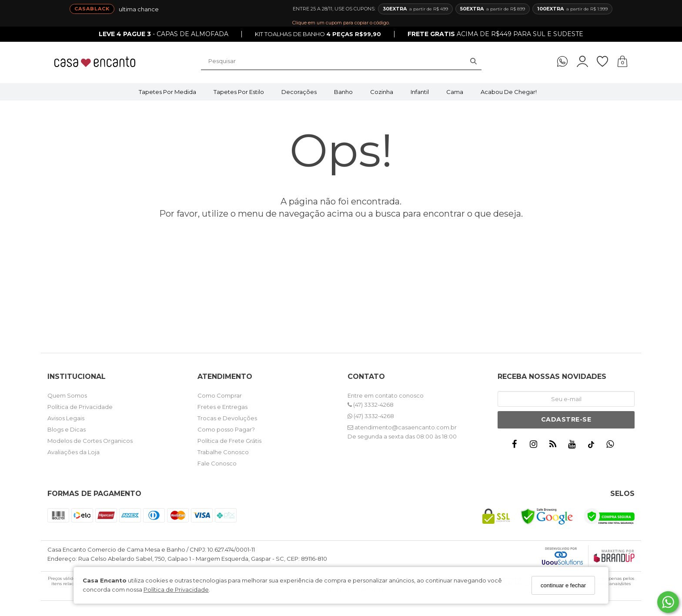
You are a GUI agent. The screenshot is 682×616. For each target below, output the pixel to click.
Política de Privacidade (176, 589)
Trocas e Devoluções (227, 418)
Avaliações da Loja (74, 452)
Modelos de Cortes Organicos (90, 441)
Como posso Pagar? (226, 429)
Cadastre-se (566, 419)
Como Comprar (220, 395)
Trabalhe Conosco (223, 452)
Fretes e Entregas (222, 407)
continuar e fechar (563, 585)
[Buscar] (473, 61)
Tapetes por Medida (167, 92)
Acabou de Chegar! (509, 92)
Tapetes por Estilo (239, 92)
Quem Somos (67, 395)
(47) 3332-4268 (371, 405)
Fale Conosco (217, 463)
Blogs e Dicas (67, 429)
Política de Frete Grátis (229, 441)
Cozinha (382, 92)
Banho (343, 92)
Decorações (299, 92)
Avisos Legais (66, 418)
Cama (455, 92)
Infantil (420, 92)
